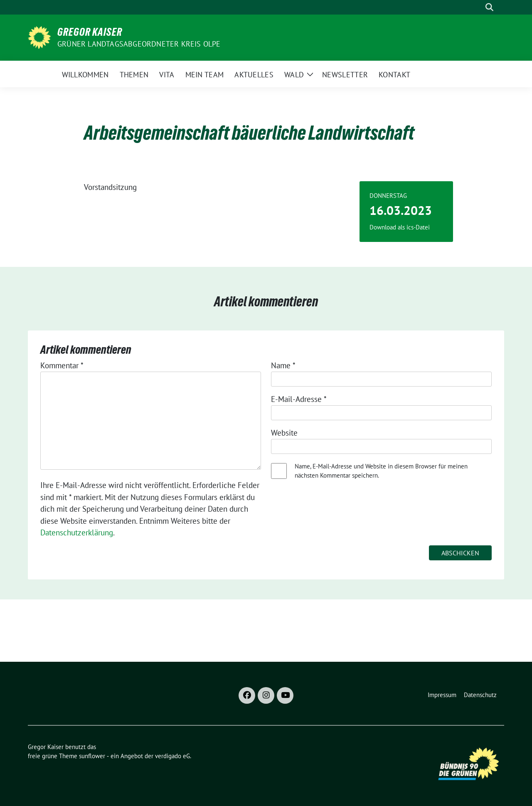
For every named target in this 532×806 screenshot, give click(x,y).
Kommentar (62, 365)
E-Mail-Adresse (299, 399)
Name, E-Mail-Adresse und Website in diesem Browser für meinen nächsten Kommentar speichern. (381, 471)
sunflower (92, 756)
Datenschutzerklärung (77, 532)
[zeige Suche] (489, 7)
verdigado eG (172, 756)
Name (283, 365)
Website (284, 433)
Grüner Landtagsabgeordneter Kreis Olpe (139, 44)
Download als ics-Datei (400, 227)
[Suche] (478, 7)
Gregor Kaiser (90, 32)
